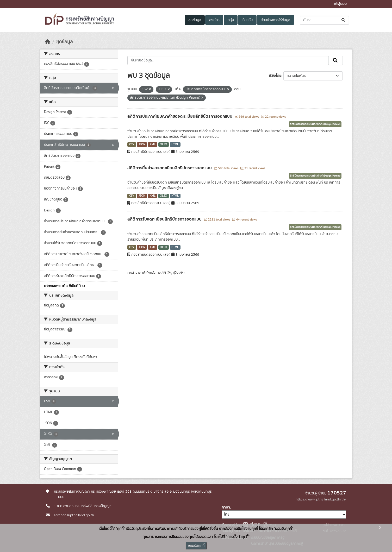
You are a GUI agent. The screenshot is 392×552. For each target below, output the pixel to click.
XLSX (164, 145)
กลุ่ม (231, 20)
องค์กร (214, 20)
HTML (175, 145)
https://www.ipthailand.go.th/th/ (321, 499)
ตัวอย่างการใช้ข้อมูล (275, 20)
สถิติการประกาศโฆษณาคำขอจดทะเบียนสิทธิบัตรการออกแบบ (180, 116)
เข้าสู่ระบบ (340, 4)
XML (153, 145)
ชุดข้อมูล (195, 20)
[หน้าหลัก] (48, 42)
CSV (132, 145)
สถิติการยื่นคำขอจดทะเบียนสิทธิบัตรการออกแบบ (170, 168)
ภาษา (226, 507)
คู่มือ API (178, 273)
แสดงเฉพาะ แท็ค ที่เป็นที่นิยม (64, 286)
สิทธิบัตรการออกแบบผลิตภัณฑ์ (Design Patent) (315, 124)
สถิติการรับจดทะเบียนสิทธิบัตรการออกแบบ (165, 219)
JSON (142, 145)
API (164, 273)
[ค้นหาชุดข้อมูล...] (324, 20)
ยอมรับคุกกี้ (196, 546)
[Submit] (344, 20)
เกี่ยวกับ (247, 20)
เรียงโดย (275, 76)
